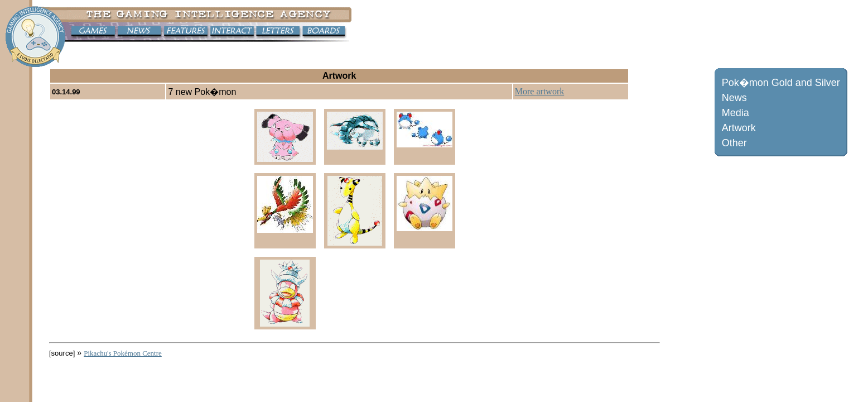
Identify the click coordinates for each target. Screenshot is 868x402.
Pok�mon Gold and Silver (781, 83)
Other (734, 143)
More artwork (539, 91)
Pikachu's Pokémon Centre (123, 353)
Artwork (739, 128)
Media (736, 113)
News (734, 98)
